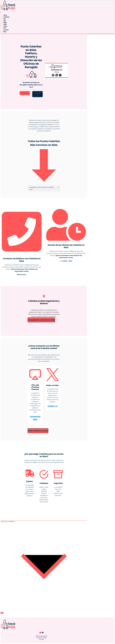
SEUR (5, 24)
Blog (5, 32)
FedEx (5, 26)
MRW (5, 22)
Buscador (25, 93)
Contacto (42, 639)
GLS (5, 19)
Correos (6, 30)
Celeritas (6, 17)
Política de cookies (42, 638)
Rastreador (37, 94)
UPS (5, 28)
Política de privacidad (42, 636)
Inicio (5, 15)
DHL (5, 21)
